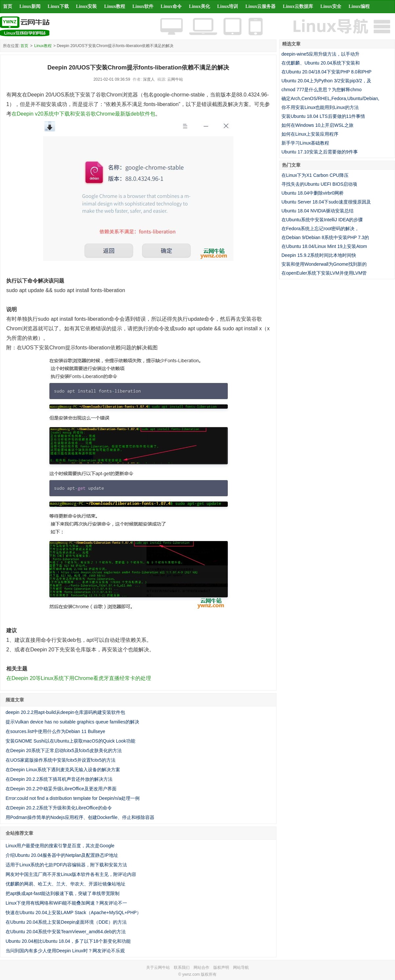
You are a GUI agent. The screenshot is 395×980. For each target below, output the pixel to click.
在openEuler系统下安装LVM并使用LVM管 (324, 273)
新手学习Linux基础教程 (305, 143)
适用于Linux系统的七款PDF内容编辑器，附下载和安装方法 (66, 865)
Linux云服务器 (261, 6)
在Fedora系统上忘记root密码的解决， (320, 229)
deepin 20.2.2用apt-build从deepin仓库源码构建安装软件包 (65, 712)
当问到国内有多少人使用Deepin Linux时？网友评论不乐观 (65, 951)
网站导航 (241, 967)
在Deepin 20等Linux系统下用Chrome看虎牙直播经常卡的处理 (79, 678)
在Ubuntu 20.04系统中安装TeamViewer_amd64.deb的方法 (66, 932)
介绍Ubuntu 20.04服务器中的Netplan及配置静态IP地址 (62, 855)
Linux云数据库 (298, 6)
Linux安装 (87, 6)
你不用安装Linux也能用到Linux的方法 (320, 107)
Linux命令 (171, 6)
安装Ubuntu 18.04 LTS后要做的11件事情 (323, 116)
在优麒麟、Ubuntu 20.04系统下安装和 (321, 63)
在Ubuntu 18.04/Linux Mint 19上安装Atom (324, 246)
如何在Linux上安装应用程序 (310, 134)
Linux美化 (199, 6)
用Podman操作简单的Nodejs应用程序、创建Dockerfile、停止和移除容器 (80, 817)
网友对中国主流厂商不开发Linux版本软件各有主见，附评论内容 (71, 874)
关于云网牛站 (158, 967)
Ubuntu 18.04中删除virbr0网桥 (313, 193)
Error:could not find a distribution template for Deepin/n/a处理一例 (73, 798)
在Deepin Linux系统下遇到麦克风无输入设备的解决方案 (63, 770)
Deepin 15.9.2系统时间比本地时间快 (319, 255)
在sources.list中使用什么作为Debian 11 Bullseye (55, 731)
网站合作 (201, 967)
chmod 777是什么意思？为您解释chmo (322, 90)
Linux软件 (143, 6)
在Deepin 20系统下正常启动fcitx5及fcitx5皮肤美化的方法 (64, 750)
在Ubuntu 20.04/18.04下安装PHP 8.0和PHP (327, 72)
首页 (8, 6)
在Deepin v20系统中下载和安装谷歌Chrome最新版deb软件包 (83, 114)
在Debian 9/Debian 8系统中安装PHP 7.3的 (325, 237)
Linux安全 (331, 6)
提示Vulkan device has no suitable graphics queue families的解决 (72, 722)
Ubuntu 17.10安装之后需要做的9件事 (320, 152)
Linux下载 (58, 6)
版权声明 (221, 967)
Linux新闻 (30, 6)
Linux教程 (115, 6)
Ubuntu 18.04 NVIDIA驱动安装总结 (317, 211)
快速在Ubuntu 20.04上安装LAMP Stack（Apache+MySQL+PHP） (73, 912)
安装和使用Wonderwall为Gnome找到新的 (324, 264)
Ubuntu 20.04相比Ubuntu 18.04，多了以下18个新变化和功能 (68, 941)
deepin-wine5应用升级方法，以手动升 (320, 54)
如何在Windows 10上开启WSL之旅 (317, 125)
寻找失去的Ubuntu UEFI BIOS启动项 (319, 184)
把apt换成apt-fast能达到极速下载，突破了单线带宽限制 (63, 893)
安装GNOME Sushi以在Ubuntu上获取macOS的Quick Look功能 (70, 741)
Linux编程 (359, 6)
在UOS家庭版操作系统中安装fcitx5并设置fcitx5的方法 (61, 760)
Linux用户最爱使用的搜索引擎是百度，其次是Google (60, 846)
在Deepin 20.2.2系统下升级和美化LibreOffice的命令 (59, 808)
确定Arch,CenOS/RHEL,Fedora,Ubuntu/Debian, (330, 98)
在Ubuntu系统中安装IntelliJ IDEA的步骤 (322, 220)
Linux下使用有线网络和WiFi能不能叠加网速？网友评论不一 (66, 903)
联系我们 (182, 967)
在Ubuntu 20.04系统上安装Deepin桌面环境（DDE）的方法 (66, 922)
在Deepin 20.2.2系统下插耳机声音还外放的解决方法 (59, 779)
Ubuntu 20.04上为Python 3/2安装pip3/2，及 (326, 81)
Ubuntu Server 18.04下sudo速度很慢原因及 (326, 202)
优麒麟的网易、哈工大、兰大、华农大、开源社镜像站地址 (66, 884)
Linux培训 (228, 6)
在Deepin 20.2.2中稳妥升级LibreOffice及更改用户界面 (61, 789)
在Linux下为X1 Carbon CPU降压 (315, 175)
